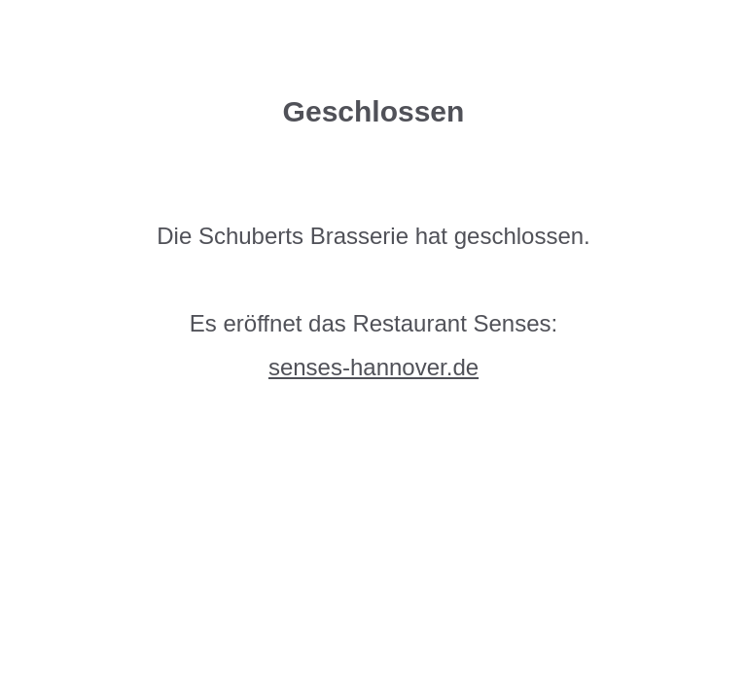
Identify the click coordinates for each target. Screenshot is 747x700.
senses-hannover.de (373, 367)
